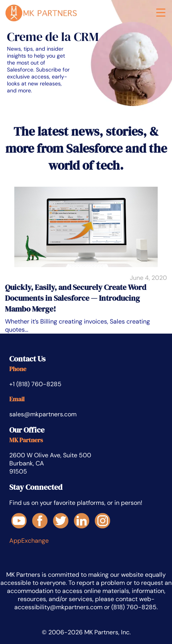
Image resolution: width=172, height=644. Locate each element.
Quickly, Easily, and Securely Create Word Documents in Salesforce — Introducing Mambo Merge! (76, 298)
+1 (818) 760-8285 (35, 384)
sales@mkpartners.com (43, 414)
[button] (161, 14)
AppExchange (29, 541)
